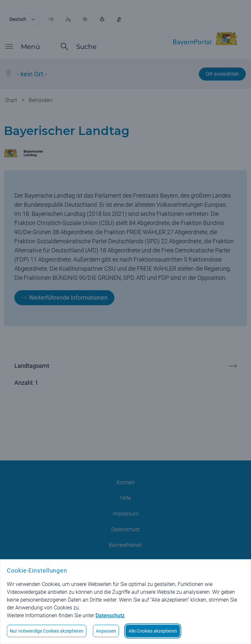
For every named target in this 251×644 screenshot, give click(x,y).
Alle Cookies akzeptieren (153, 631)
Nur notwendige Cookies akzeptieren (47, 631)
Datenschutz (110, 615)
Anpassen (106, 631)
